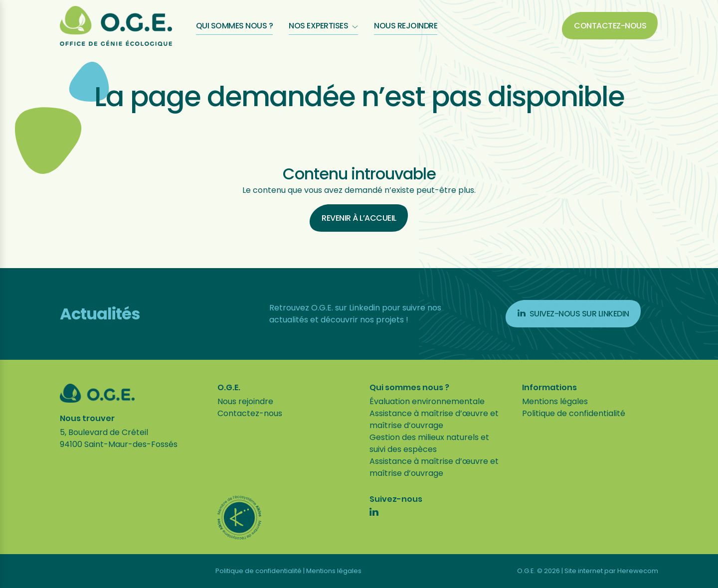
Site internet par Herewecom (611, 571)
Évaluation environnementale (427, 401)
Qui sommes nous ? (235, 26)
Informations (549, 388)
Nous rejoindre (406, 26)
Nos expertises (323, 26)
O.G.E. (229, 388)
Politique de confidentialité (574, 413)
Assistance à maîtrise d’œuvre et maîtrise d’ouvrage (434, 419)
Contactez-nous (610, 26)
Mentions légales (555, 401)
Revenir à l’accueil (359, 218)
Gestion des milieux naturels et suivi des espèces (429, 443)
